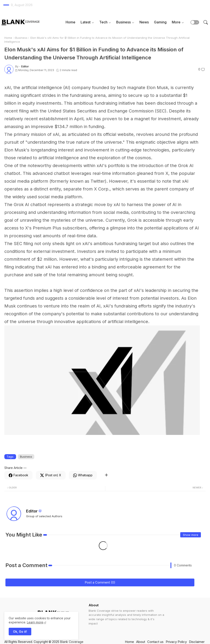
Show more (191, 535)
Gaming (160, 22)
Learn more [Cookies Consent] (35, 622)
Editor (32, 511)
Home (70, 22)
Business (123, 22)
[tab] (70, 22)
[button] (195, 22)
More (176, 22)
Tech (103, 22)
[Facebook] (18, 475)
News (144, 22)
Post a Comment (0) (100, 582)
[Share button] (106, 475)
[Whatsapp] (83, 475)
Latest (86, 22)
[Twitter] (51, 475)
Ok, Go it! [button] (20, 632)
